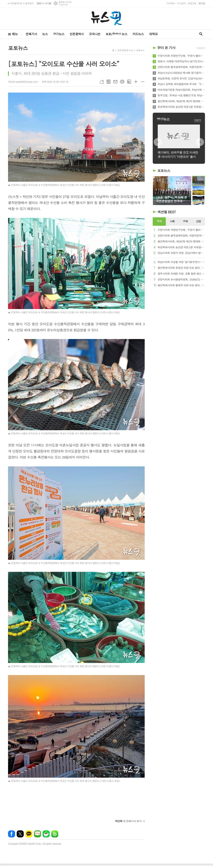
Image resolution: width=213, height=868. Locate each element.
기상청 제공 (63, 5)
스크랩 (129, 82)
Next (200, 142)
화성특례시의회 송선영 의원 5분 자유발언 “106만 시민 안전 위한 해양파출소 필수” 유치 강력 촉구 (181, 107)
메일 (115, 82)
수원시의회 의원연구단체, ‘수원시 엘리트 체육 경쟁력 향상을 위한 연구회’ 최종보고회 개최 (181, 56)
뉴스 (45, 34)
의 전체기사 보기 (128, 821)
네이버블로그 (37, 834)
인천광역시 (77, 34)
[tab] (159, 222)
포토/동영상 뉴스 (116, 34)
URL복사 (102, 82)
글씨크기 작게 (143, 82)
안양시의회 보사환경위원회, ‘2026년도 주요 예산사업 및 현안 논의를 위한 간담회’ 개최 (181, 280)
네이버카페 (46, 834)
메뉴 (15, 34)
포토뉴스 (140, 50)
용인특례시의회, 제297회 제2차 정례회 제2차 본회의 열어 (181, 101)
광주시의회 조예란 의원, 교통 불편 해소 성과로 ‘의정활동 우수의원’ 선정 (181, 274)
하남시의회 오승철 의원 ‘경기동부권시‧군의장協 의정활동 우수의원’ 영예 (181, 262)
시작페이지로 (16, 3)
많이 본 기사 (166, 48)
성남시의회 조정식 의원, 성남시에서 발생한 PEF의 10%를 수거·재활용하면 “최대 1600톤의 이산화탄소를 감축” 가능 (181, 253)
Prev (158, 142)
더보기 (198, 120)
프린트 (122, 82)
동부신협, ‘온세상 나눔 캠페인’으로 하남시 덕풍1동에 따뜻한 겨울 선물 (181, 95)
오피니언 (95, 34)
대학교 (153, 34)
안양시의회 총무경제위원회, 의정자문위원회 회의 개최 (181, 67)
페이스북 (12, 834)
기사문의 (181, 3)
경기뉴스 (59, 34)
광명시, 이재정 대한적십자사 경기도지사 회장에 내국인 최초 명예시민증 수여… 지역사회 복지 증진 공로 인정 (181, 61)
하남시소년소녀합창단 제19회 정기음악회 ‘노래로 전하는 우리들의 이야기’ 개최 (181, 73)
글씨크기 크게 (136, 82)
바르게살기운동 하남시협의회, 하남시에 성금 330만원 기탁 (181, 90)
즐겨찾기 (29, 3)
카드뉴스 (138, 34)
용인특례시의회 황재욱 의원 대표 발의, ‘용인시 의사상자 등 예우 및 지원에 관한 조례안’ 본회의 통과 (181, 285)
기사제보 (171, 3)
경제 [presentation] (185, 221)
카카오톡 (29, 834)
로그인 (202, 3)
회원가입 (192, 3)
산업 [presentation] (198, 221)
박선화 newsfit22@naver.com (23, 82)
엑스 (20, 834)
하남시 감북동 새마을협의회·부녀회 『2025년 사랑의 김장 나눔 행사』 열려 (181, 84)
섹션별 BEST (167, 212)
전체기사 (31, 34)
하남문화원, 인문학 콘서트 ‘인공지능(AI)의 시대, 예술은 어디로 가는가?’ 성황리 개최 (181, 78)
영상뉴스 (163, 119)
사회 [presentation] (172, 221)
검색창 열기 (201, 34)
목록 (109, 82)
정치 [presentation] (159, 221)
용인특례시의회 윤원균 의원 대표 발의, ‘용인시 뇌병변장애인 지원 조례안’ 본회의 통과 (181, 268)
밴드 (55, 834)
